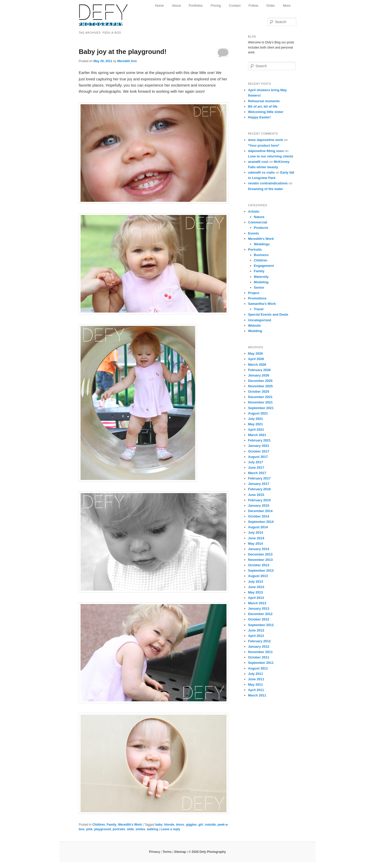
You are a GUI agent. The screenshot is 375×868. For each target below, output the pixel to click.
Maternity (261, 277)
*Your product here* (264, 145)
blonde (169, 825)
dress (180, 825)
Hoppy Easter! (259, 117)
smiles (140, 829)
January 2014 (259, 549)
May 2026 (255, 353)
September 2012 (261, 625)
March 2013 (257, 603)
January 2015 (259, 506)
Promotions (257, 298)
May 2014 (255, 544)
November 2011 (260, 652)
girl (201, 825)
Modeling (261, 282)
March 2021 (257, 435)
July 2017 (256, 462)
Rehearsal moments (264, 101)
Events (254, 233)
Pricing (216, 6)
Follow (253, 6)
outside (210, 825)
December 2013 (260, 554)
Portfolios (196, 6)
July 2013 (256, 582)
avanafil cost (258, 162)
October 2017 (259, 451)
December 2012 (260, 614)
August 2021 (258, 413)
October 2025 (259, 391)
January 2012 (259, 647)
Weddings (262, 244)
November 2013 (260, 560)
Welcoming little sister (266, 112)
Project (254, 293)
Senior (259, 287)
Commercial (258, 222)
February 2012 (259, 641)
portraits (119, 829)
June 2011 (256, 679)
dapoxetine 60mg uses (266, 151)
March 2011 (257, 695)
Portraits (255, 249)
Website (254, 325)
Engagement (264, 266)
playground (102, 829)
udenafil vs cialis (261, 172)
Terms (167, 852)
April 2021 (256, 430)
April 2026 (256, 359)
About (176, 6)
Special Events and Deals (268, 314)
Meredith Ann (127, 61)
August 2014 (258, 527)
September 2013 (261, 570)
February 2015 (259, 500)
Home (159, 6)
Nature (259, 217)
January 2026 (259, 375)
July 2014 (256, 532)
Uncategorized (260, 320)
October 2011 (259, 657)
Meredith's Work (130, 825)
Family (112, 825)
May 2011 (255, 685)
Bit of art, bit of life (263, 106)
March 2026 (257, 365)
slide (130, 829)
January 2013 (259, 608)
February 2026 (259, 370)
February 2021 (259, 440)
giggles (191, 825)
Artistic (254, 211)
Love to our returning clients (271, 156)
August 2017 (258, 457)
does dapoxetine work (266, 140)
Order (270, 6)
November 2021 (260, 402)
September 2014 (261, 522)
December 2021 (260, 397)
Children (99, 825)
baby (159, 825)
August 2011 (258, 668)
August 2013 (258, 576)
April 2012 (256, 636)
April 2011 (256, 690)
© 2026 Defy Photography (207, 852)
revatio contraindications (268, 183)
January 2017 (259, 484)
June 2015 (256, 495)
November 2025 (260, 386)
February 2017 (259, 478)
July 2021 (256, 419)
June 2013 (256, 587)
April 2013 (256, 598)
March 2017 (257, 473)
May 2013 (255, 592)
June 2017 (256, 468)
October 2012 (259, 619)
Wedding (255, 331)
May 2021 (255, 424)
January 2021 (259, 446)
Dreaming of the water (266, 189)
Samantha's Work (262, 304)
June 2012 (256, 630)
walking (152, 829)
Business (261, 255)
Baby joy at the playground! (123, 52)
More (287, 6)
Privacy (155, 852)
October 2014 (259, 516)
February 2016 (259, 489)
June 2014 (256, 538)
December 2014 (260, 511)
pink (89, 829)
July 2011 (256, 674)
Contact (235, 6)
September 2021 (261, 408)
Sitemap (180, 852)
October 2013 (259, 565)
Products (261, 228)
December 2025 (260, 381)
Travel (259, 309)
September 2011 (261, 663)
